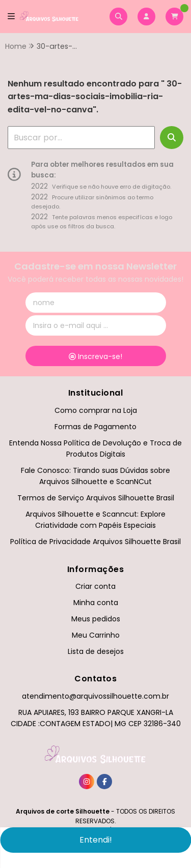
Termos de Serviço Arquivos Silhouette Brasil (96, 498)
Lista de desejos (96, 651)
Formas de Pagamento (95, 427)
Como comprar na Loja (96, 410)
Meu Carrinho (96, 635)
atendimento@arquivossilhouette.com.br (95, 696)
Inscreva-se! (95, 356)
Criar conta (95, 586)
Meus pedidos (96, 619)
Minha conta (96, 603)
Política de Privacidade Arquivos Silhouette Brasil (95, 542)
